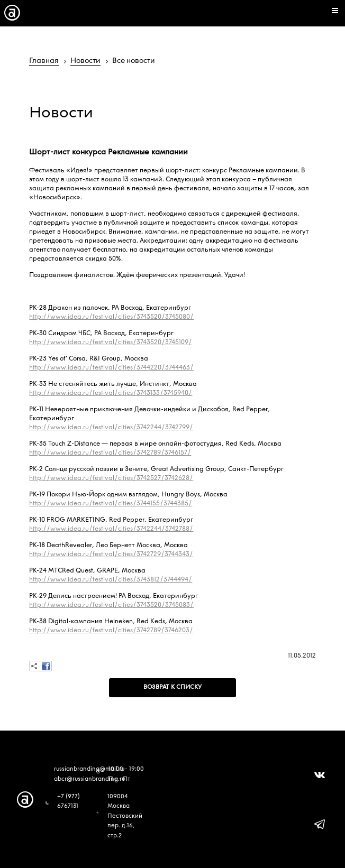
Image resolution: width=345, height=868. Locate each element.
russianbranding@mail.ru (89, 769)
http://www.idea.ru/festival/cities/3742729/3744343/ (111, 555)
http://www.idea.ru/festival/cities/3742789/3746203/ (111, 631)
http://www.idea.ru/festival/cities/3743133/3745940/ (111, 393)
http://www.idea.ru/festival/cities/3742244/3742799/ (111, 428)
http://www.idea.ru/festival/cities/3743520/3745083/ (111, 605)
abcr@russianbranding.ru (89, 779)
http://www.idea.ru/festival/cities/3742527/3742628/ (111, 478)
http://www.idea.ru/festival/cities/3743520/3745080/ (111, 317)
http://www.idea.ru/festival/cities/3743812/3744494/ (111, 580)
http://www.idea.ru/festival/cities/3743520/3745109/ (111, 343)
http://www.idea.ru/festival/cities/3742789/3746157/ (110, 453)
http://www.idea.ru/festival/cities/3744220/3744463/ (111, 368)
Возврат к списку (173, 687)
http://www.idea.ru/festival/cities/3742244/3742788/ (111, 529)
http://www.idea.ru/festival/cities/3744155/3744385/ (111, 504)
